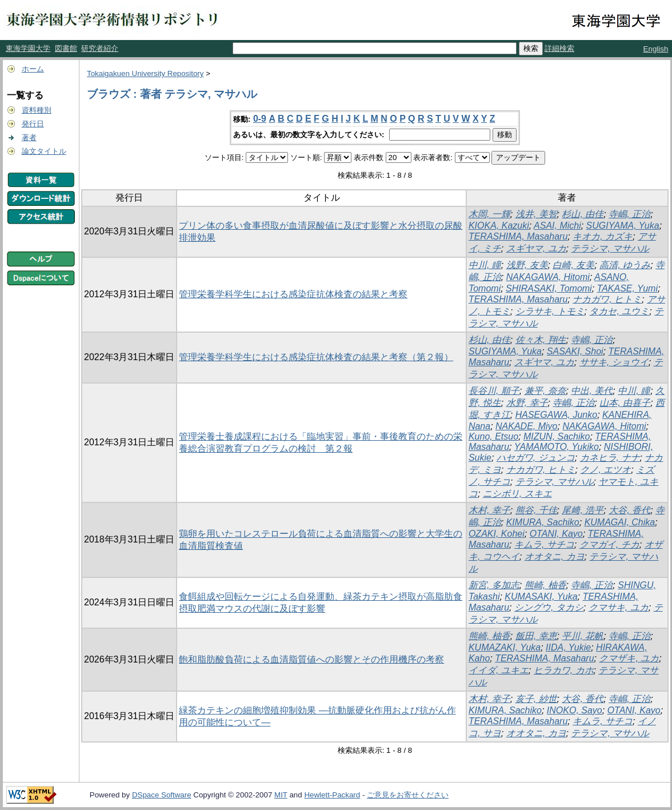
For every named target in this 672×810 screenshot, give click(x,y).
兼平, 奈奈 (545, 391)
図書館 (66, 48)
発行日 (33, 124)
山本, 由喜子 (625, 403)
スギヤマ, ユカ (536, 248)
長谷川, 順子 (494, 391)
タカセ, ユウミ (619, 311)
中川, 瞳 (485, 265)
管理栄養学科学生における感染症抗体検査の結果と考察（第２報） (316, 357)
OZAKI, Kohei (497, 534)
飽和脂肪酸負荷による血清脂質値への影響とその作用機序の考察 (311, 659)
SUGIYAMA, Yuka (623, 226)
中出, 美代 (592, 391)
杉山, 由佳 (583, 214)
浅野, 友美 (527, 265)
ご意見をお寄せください (408, 795)
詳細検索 (559, 48)
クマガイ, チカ (609, 544)
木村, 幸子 (489, 510)
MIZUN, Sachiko (557, 436)
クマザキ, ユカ (629, 658)
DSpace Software (162, 795)
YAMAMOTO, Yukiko (557, 447)
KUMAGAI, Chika (620, 522)
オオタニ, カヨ (555, 556)
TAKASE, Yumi (627, 288)
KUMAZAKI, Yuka (505, 647)
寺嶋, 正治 (629, 214)
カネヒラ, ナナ (610, 458)
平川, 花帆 (583, 636)
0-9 (260, 119)
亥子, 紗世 (536, 699)
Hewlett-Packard (332, 795)
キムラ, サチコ (544, 544)
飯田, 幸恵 (536, 636)
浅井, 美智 (536, 214)
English (656, 49)
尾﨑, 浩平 (583, 510)
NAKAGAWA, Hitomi (548, 277)
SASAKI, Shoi (575, 351)
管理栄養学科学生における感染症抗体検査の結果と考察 (293, 294)
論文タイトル (44, 151)
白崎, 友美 (573, 265)
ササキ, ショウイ (614, 362)
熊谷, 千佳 (536, 510)
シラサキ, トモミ (550, 311)
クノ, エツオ (605, 470)
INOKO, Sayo (575, 710)
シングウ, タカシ (549, 607)
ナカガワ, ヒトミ (607, 299)
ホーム (33, 69)
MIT (281, 795)
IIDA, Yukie (568, 647)
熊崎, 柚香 (545, 585)
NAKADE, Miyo (526, 426)
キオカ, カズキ (603, 236)
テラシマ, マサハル (610, 248)
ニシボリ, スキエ (517, 494)
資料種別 (37, 110)
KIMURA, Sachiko (543, 522)
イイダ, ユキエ (499, 670)
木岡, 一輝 (489, 214)
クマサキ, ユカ (619, 607)
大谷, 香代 (629, 510)
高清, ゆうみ (625, 265)
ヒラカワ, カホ (564, 670)
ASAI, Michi (557, 226)
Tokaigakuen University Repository (145, 73)
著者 (29, 137)
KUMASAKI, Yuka (541, 596)
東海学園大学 (28, 48)
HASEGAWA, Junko (556, 415)
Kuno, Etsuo (493, 436)
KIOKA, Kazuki (499, 226)
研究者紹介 (100, 48)
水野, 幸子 (527, 403)
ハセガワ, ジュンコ (536, 458)
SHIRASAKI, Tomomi (549, 288)
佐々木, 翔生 (541, 340)
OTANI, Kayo (556, 534)
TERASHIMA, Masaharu (518, 236)
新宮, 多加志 (494, 585)
